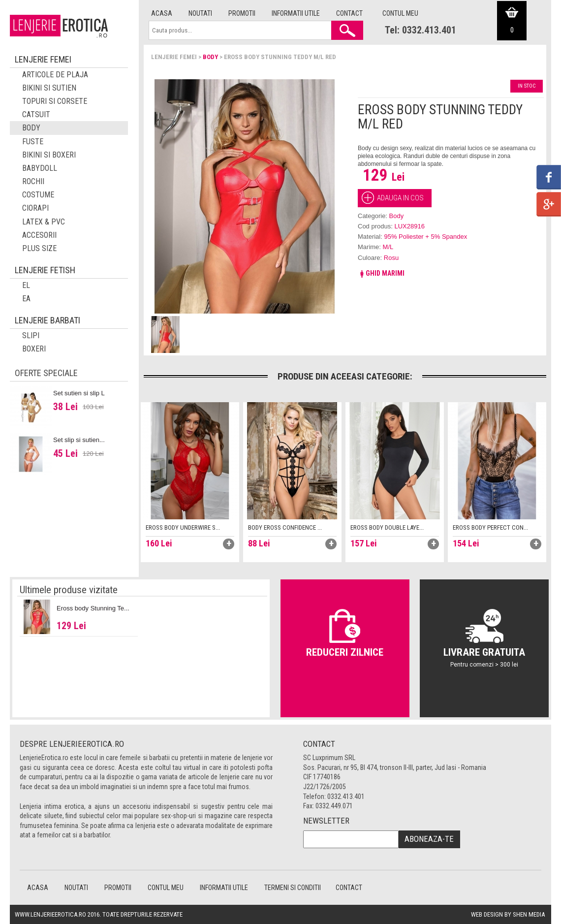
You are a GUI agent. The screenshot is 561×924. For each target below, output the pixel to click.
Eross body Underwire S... (183, 528)
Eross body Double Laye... (387, 528)
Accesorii (39, 235)
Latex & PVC (44, 222)
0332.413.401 (346, 797)
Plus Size (39, 248)
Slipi (31, 335)
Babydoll (40, 168)
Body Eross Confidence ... (285, 528)
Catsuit (36, 114)
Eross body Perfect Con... (490, 528)
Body (210, 57)
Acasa (162, 13)
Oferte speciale (46, 373)
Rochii (33, 181)
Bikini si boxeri (49, 155)
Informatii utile (296, 13)
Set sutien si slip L (79, 393)
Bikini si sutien (49, 88)
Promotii (242, 13)
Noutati (200, 13)
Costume (38, 195)
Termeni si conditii (293, 888)
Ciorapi (35, 208)
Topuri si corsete (55, 101)
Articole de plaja (55, 75)
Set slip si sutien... (79, 440)
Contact (349, 13)
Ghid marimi (381, 273)
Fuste (33, 142)
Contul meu (400, 13)
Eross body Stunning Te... (93, 608)
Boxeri (34, 349)
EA (26, 299)
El (26, 285)
